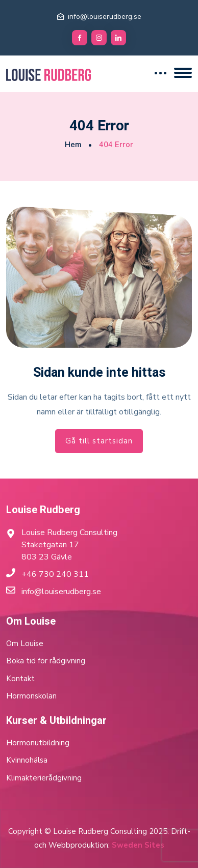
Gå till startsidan (99, 441)
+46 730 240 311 (55, 574)
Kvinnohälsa (27, 760)
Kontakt (20, 679)
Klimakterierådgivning (44, 778)
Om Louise (25, 643)
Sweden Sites (138, 845)
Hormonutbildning (38, 743)
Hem (73, 145)
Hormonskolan (31, 696)
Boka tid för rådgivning (46, 661)
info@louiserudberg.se (105, 17)
